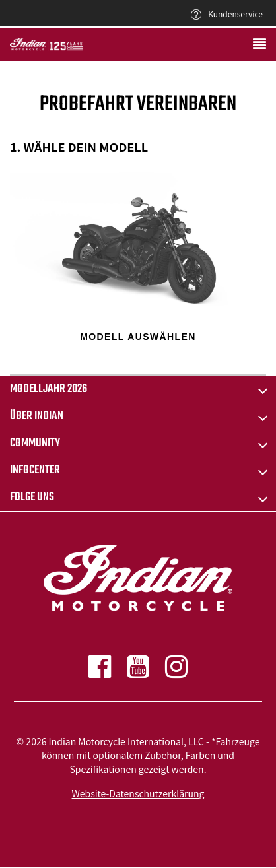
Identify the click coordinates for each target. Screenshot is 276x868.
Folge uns (32, 497)
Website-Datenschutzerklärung (138, 793)
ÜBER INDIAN (37, 416)
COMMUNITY (35, 443)
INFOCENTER (35, 470)
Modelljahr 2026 (49, 389)
